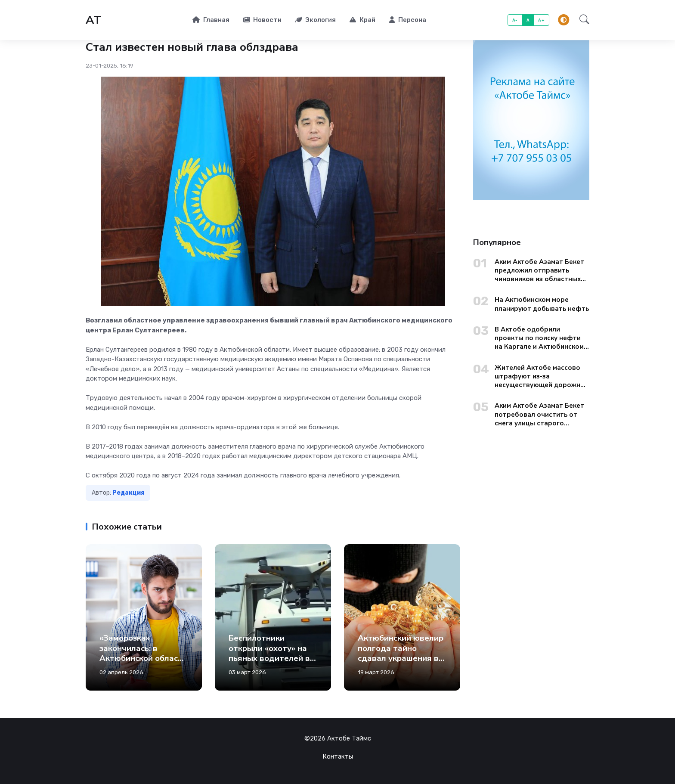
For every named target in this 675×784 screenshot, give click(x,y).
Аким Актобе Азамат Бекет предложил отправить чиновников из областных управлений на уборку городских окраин (539, 271)
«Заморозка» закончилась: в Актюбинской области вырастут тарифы (143, 653)
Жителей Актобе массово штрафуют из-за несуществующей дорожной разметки (542, 377)
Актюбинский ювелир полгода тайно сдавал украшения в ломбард (401, 653)
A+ (541, 20)
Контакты (338, 756)
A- (515, 20)
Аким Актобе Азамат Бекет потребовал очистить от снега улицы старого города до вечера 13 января (542, 414)
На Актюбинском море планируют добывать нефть (542, 304)
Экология (316, 20)
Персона (408, 20)
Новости (262, 20)
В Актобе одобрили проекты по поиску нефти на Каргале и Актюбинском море (539, 338)
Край (362, 20)
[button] (582, 20)
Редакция (128, 493)
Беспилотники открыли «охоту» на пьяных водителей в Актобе (269, 653)
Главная (211, 20)
